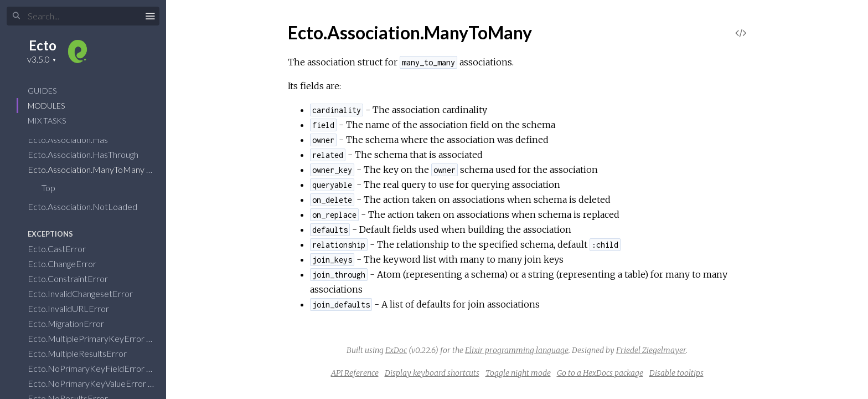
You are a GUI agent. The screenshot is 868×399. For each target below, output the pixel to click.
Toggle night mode (518, 373)
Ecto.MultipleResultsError (84, 353)
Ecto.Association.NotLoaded (90, 206)
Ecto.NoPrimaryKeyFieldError (93, 368)
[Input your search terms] (83, 16)
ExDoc (396, 350)
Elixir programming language (517, 350)
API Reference (355, 373)
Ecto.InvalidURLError (76, 308)
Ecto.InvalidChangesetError (87, 293)
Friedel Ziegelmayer (651, 350)
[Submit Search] (16, 16)
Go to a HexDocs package (600, 373)
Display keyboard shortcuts (432, 373)
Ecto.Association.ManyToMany (93, 169)
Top (48, 188)
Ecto (43, 45)
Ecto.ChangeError (69, 264)
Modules (46, 106)
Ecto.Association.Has (75, 139)
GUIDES (42, 91)
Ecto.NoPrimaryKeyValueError (94, 383)
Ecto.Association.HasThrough (90, 154)
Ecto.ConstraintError (75, 278)
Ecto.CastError (64, 249)
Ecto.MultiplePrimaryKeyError (93, 338)
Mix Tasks (47, 121)
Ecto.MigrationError (73, 323)
